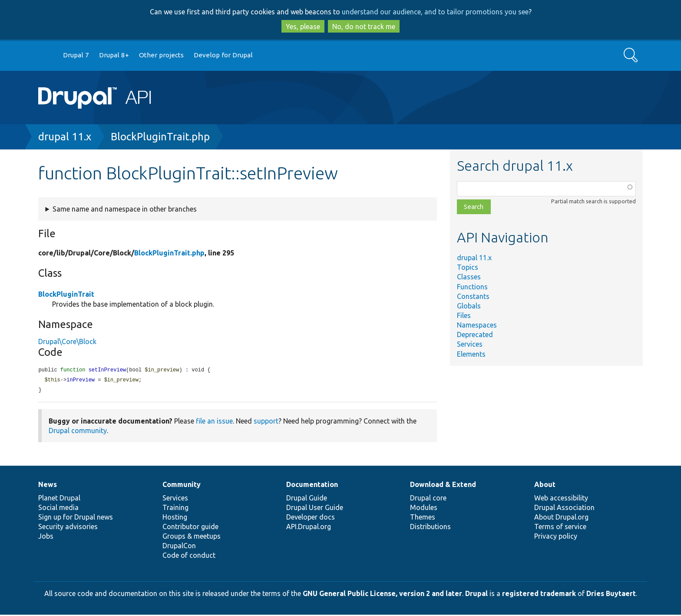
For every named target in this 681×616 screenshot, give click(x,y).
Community (182, 486)
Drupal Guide (307, 499)
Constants (473, 296)
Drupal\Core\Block (67, 341)
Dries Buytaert (611, 595)
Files (464, 315)
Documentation (312, 486)
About (545, 486)
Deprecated (475, 334)
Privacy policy (556, 537)
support (266, 422)
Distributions (430, 528)
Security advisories (68, 528)
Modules (424, 509)
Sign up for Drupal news (76, 518)
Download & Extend (443, 486)
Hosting (175, 518)
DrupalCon (179, 547)
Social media (58, 509)
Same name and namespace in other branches (125, 209)
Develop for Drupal (223, 55)
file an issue (214, 422)
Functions (472, 287)
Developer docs (311, 518)
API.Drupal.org (309, 528)
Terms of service (560, 528)
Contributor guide (190, 528)
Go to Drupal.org (46, 55)
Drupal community (78, 432)
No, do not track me (364, 26)
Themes (423, 518)
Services (470, 344)
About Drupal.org (561, 518)
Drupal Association (564, 509)
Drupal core (428, 499)
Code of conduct (189, 556)
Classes (469, 277)
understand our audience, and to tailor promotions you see (435, 12)
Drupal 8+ (114, 55)
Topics (468, 267)
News (48, 486)
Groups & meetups (192, 537)
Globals (469, 306)
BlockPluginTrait (66, 294)
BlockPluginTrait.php (160, 137)
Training (175, 509)
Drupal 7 (76, 55)
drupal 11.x (65, 137)
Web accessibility (561, 499)
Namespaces (477, 325)
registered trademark (539, 595)
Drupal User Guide (315, 509)
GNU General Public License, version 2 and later (382, 595)
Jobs (46, 537)
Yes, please (303, 26)
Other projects (161, 55)
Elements (471, 354)
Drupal (476, 595)
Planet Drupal (59, 499)
